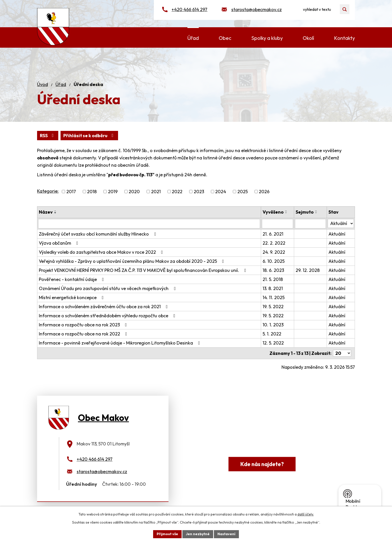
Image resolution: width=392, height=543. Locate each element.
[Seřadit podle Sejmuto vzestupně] (316, 211)
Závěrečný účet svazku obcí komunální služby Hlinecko (98, 234)
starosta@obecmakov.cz (257, 9)
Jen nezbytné (198, 534)
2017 (71, 192)
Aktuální (337, 234)
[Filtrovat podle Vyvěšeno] (277, 224)
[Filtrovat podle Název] (149, 224)
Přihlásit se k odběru (89, 136)
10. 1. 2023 (273, 325)
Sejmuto (305, 212)
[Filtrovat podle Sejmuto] (311, 224)
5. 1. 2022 (272, 334)
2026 (264, 192)
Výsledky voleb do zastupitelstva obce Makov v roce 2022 (102, 252)
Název (46, 212)
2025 (243, 192)
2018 (92, 192)
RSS (48, 136)
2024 (221, 192)
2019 (113, 192)
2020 (134, 192)
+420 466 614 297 (189, 9)
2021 (156, 192)
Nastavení (226, 534)
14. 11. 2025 (274, 297)
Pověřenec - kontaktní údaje (72, 279)
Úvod (43, 84)
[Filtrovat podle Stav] (341, 223)
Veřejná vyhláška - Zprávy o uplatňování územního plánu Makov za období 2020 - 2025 (132, 261)
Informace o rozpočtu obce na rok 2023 (84, 325)
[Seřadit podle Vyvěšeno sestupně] (286, 213)
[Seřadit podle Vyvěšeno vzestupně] (286, 211)
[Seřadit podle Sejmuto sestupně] (316, 213)
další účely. (306, 514)
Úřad (61, 84)
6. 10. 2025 (274, 261)
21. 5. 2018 (273, 279)
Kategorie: (48, 191)
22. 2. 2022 (274, 243)
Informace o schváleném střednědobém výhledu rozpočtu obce (108, 316)
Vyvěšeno (273, 212)
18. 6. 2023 (273, 270)
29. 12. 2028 (308, 270)
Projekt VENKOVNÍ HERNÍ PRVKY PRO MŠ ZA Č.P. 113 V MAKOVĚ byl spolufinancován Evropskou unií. (144, 270)
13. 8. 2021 (273, 288)
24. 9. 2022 (274, 252)
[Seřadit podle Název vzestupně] (55, 211)
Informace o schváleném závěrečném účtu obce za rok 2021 (104, 307)
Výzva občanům (60, 243)
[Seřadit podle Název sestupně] (55, 213)
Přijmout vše (167, 534)
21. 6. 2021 (273, 234)
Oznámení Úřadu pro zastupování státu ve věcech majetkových (108, 288)
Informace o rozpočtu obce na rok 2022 (84, 334)
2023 (199, 192)
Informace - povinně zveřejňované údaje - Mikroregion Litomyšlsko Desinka (120, 343)
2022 (177, 192)
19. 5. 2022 (273, 307)
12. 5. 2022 (273, 343)
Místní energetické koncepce (72, 297)
